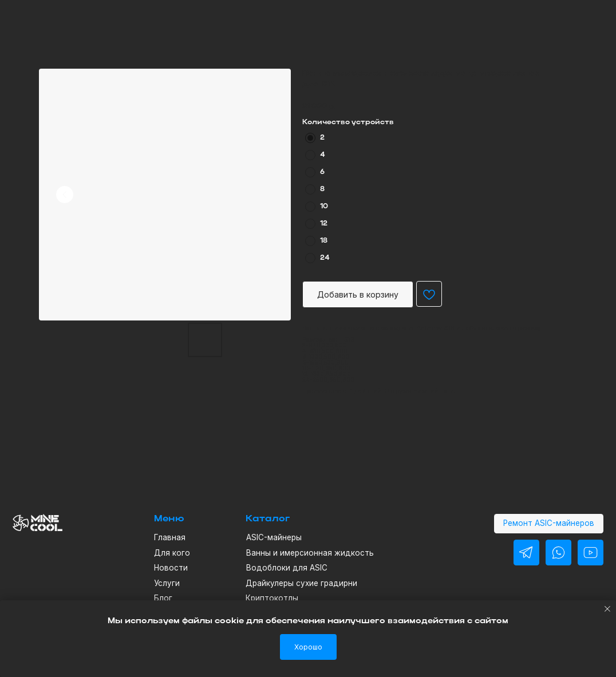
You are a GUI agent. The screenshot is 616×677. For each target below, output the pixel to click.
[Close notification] (607, 609)
